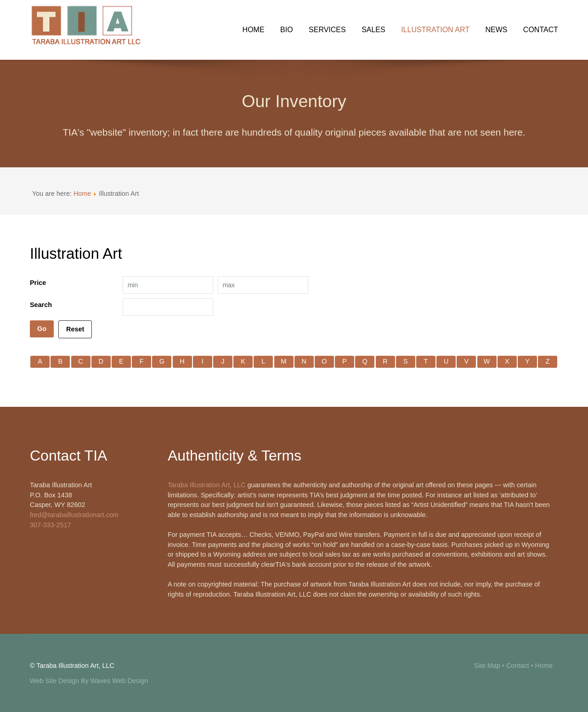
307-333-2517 (51, 525)
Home (82, 194)
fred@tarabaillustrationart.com (74, 515)
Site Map (487, 666)
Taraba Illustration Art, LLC (207, 485)
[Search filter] (168, 307)
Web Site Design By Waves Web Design (89, 681)
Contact (518, 666)
